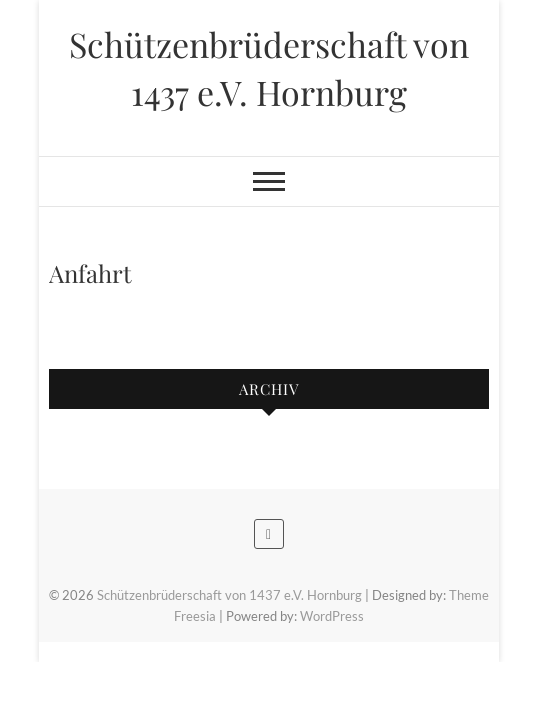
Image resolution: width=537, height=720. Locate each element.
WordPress (332, 616)
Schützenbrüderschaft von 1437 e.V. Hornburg (269, 68)
